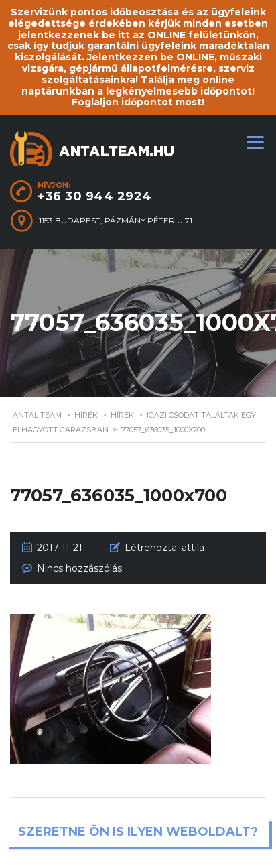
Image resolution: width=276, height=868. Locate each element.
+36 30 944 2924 (95, 196)
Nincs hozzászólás (79, 568)
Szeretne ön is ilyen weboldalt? (138, 832)
